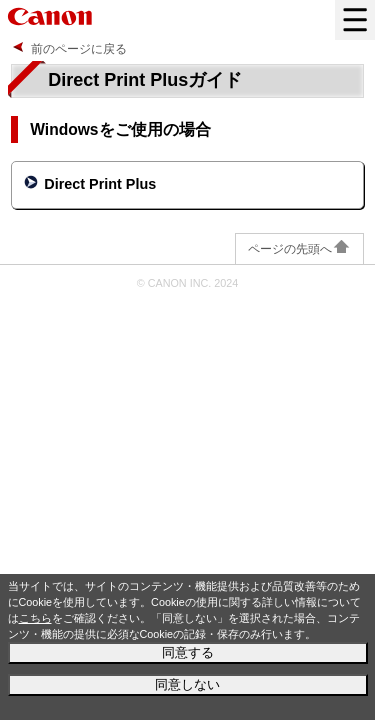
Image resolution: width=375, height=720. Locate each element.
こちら (35, 618)
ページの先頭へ (299, 249)
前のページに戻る (79, 49)
